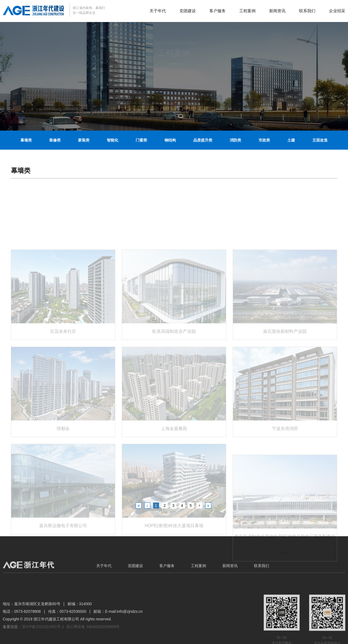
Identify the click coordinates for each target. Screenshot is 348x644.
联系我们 (307, 11)
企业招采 (337, 11)
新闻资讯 (277, 11)
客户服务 (217, 11)
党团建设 (188, 11)
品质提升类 (203, 140)
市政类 (264, 140)
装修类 (55, 140)
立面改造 (320, 140)
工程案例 (247, 11)
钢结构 (170, 140)
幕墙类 (26, 140)
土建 (291, 140)
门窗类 (141, 140)
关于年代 (158, 11)
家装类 (84, 140)
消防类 (235, 140)
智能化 (113, 140)
